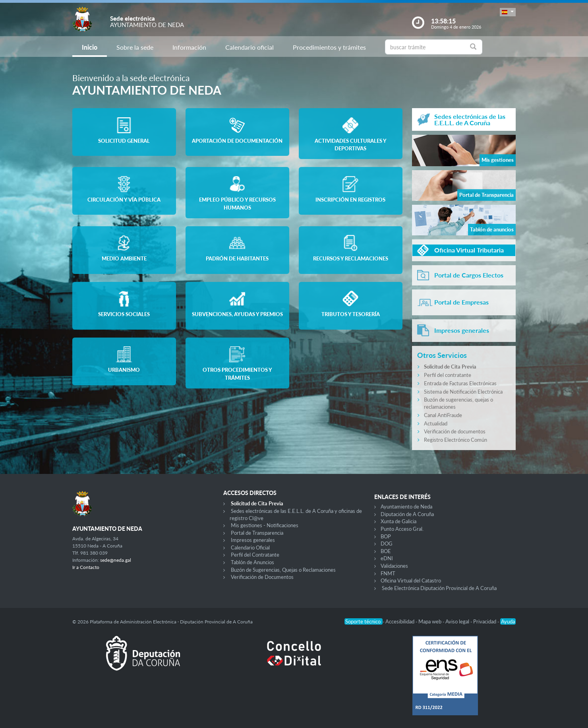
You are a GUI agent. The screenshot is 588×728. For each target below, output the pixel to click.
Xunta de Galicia (398, 521)
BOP (386, 536)
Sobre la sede (135, 47)
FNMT (388, 573)
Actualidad (436, 423)
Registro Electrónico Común (456, 440)
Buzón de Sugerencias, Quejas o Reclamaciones (283, 570)
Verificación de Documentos (262, 577)
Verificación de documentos (455, 431)
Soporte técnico (364, 621)
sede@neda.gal (116, 560)
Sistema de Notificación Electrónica (463, 392)
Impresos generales (253, 540)
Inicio (90, 47)
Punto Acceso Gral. (402, 529)
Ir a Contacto (86, 567)
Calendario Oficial (250, 547)
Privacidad (485, 621)
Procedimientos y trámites (329, 47)
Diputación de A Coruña (407, 514)
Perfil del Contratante (255, 555)
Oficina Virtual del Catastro (411, 580)
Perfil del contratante (448, 375)
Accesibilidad (400, 621)
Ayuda (508, 621)
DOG (387, 544)
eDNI (387, 558)
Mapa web (430, 621)
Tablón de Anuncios (252, 562)
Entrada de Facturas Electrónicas (460, 383)
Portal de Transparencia (257, 533)
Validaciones (394, 566)
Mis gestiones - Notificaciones (265, 525)
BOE (386, 551)
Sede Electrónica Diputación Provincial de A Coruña (439, 588)
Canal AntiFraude (443, 415)
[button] (508, 12)
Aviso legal (458, 621)
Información (189, 47)
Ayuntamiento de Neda (406, 507)
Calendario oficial (250, 47)
